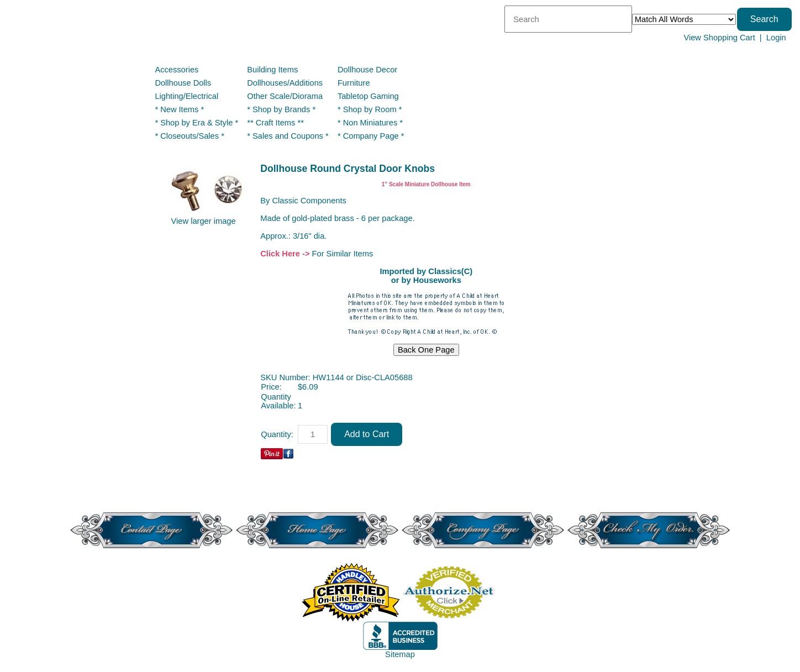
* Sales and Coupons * (288, 136)
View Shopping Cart (719, 38)
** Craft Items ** (275, 123)
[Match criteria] (684, 19)
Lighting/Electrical (188, 96)
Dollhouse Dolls (183, 83)
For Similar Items (343, 254)
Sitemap (400, 654)
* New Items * (179, 109)
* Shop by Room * (370, 109)
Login (776, 38)
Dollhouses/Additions (285, 83)
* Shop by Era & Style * (196, 123)
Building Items (272, 70)
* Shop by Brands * (281, 109)
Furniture (354, 83)
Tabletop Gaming (368, 96)
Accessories (177, 70)
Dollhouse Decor (367, 70)
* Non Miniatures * (370, 123)
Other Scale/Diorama (285, 96)
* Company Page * (371, 136)
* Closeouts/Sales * (189, 136)
